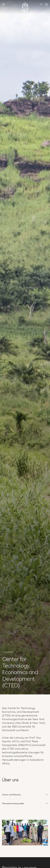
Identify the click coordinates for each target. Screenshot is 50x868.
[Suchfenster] (46, 5)
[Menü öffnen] (4, 4)
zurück (8, 652)
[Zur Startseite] (25, 7)
